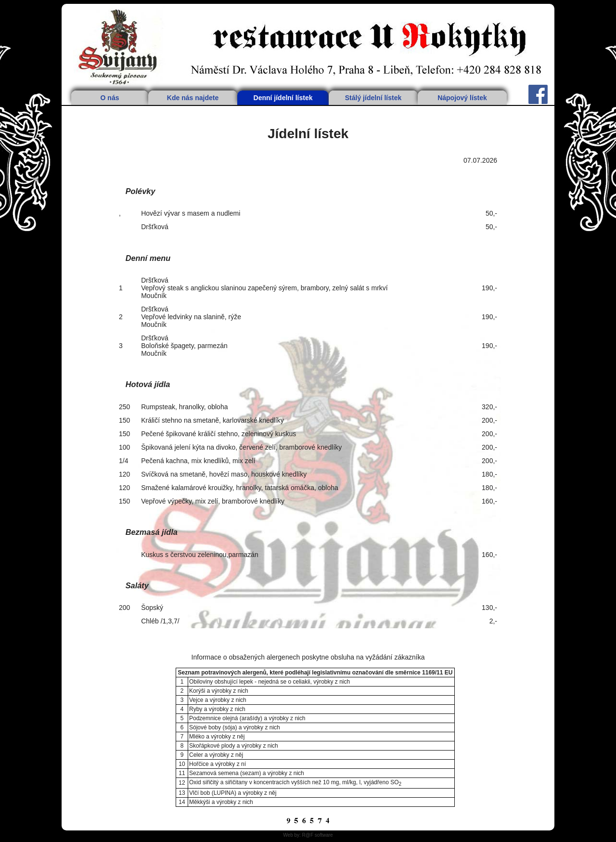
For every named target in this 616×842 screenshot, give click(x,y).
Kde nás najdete (193, 98)
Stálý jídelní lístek (373, 98)
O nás (110, 98)
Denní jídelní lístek (283, 98)
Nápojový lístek (462, 98)
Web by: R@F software (308, 835)
